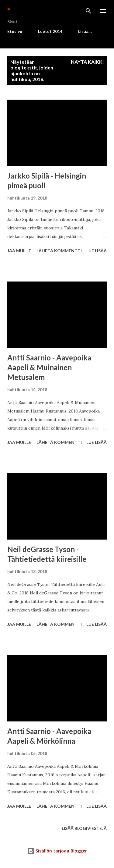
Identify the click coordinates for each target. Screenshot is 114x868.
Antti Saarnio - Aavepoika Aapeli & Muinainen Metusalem (49, 367)
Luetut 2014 (50, 31)
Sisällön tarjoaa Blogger (57, 851)
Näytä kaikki (87, 62)
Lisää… (85, 31)
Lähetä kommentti (59, 251)
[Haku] (88, 11)
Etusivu (15, 31)
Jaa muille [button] (19, 251)
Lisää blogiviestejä (84, 828)
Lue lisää (97, 251)
